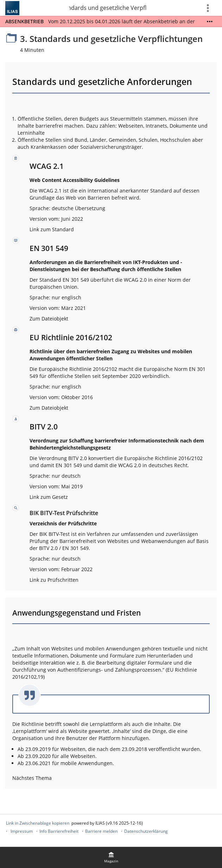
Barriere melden (101, 831)
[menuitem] (111, 857)
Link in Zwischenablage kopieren (38, 823)
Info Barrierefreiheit (59, 831)
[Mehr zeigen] (210, 22)
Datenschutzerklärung (146, 831)
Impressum (22, 831)
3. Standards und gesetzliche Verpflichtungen (108, 8)
